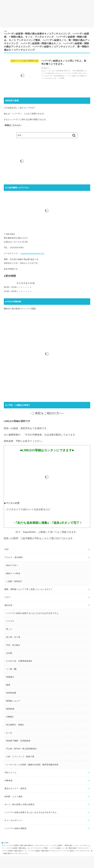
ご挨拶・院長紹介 (14, 581)
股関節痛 (10, 709)
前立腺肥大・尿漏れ (15, 725)
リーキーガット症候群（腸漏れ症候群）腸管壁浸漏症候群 (32, 764)
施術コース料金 (13, 573)
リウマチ (10, 621)
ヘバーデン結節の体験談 (15, 828)
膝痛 (8, 685)
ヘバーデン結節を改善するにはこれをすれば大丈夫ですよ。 (33, 613)
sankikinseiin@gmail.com (32, 253)
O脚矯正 (10, 717)
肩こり (9, 629)
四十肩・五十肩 (13, 637)
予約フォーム (10, 773)
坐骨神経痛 (11, 693)
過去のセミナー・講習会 (15, 788)
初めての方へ (12, 565)
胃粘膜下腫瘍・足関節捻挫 (18, 741)
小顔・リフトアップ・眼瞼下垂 (20, 757)
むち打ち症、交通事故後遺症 (19, 661)
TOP (7, 549)
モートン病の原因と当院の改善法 (19, 804)
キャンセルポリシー (13, 820)
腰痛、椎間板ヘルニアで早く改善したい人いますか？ (29, 589)
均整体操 (8, 780)
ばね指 (9, 653)
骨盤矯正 (10, 677)
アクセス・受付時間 (13, 557)
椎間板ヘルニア (13, 701)
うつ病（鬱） (12, 669)
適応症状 (8, 605)
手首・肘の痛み (13, 645)
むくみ (9, 733)
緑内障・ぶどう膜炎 (13, 796)
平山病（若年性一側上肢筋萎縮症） (22, 749)
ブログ (7, 597)
